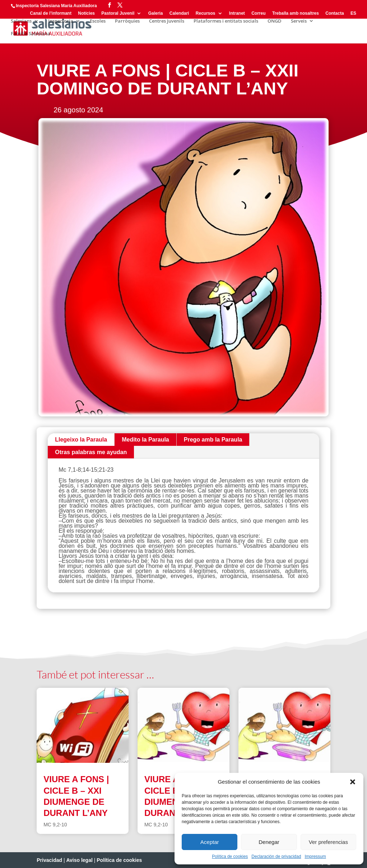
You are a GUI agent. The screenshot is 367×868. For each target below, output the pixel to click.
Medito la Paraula (145, 440)
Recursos (206, 13)
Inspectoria (61, 21)
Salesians (21, 21)
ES (353, 13)
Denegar (269, 842)
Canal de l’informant (51, 13)
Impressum (315, 857)
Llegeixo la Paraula (81, 440)
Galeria (156, 13)
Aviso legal (79, 860)
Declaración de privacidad (276, 857)
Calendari (179, 13)
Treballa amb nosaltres (296, 13)
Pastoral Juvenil (118, 13)
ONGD (275, 21)
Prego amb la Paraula (213, 440)
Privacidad (49, 860)
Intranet (237, 13)
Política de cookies (230, 857)
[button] (353, 782)
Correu (258, 13)
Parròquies (127, 21)
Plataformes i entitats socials (226, 21)
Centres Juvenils (167, 21)
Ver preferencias (328, 842)
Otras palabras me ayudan (91, 452)
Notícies (86, 13)
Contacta (335, 13)
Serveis (299, 21)
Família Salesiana (31, 34)
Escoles (98, 21)
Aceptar (210, 842)
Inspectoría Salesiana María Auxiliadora (56, 6)
